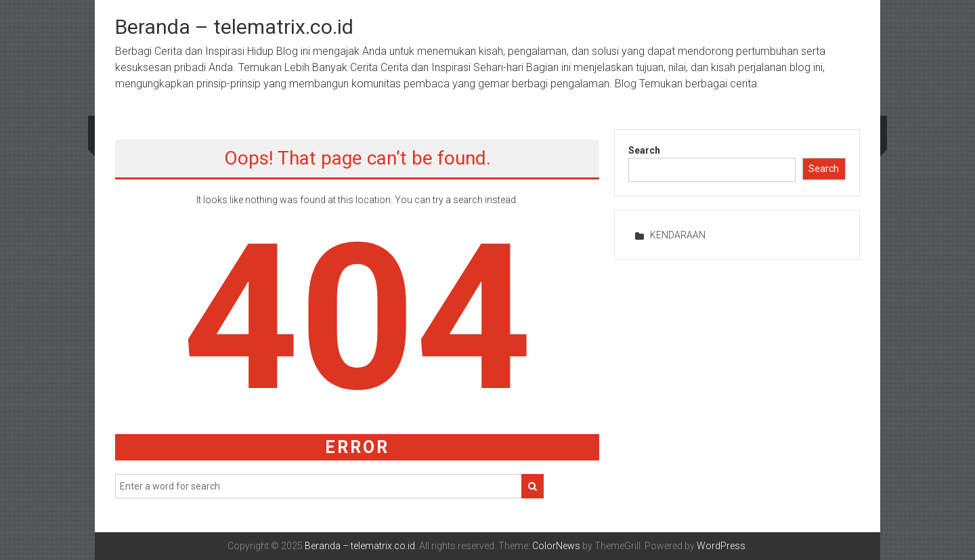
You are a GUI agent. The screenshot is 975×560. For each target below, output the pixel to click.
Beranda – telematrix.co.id (234, 27)
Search (644, 150)
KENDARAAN (678, 235)
